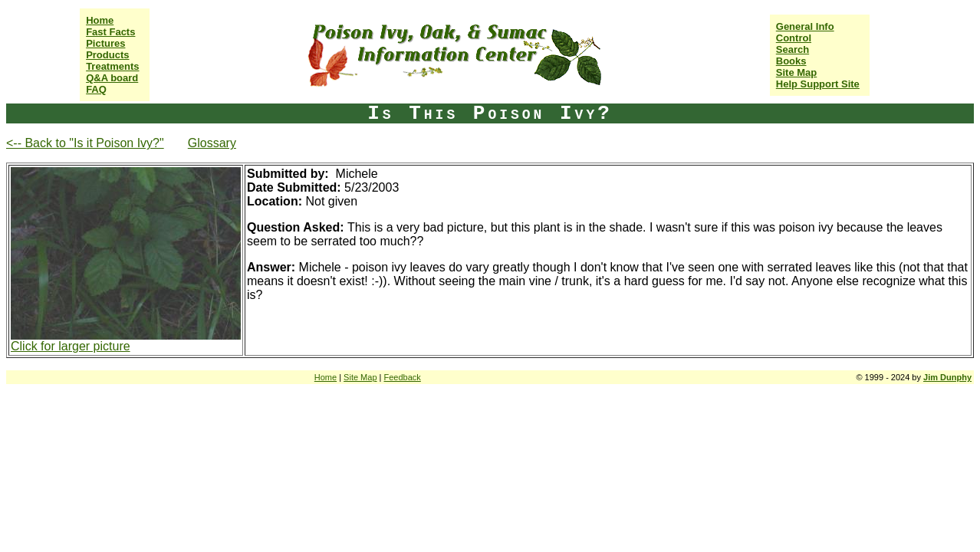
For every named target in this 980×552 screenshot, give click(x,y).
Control (794, 38)
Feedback (403, 377)
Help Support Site (818, 84)
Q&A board (112, 78)
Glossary (212, 143)
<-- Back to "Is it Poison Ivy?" (85, 143)
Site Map (796, 72)
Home (100, 20)
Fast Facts (110, 32)
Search (793, 49)
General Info (805, 26)
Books (791, 61)
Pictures (105, 43)
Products (107, 55)
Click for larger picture (71, 346)
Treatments (112, 66)
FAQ (96, 89)
